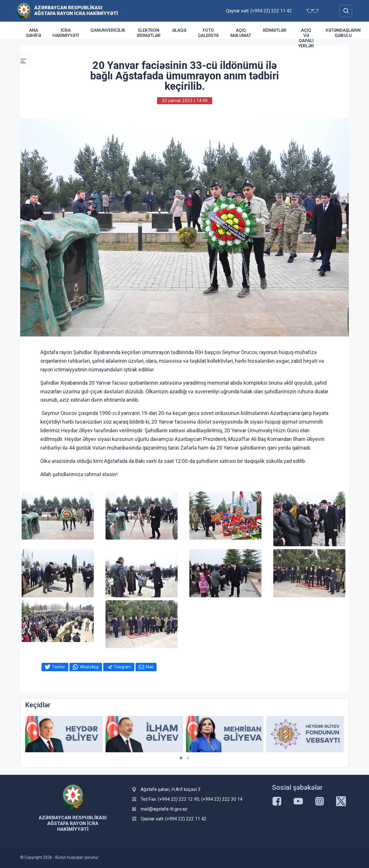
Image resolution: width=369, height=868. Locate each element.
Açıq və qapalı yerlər (306, 38)
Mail (150, 667)
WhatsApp (89, 667)
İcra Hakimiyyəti (66, 33)
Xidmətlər (275, 30)
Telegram (122, 667)
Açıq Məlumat (241, 33)
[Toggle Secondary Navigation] (23, 61)
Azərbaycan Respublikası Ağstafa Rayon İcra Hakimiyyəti (76, 10)
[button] (181, 758)
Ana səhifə (33, 33)
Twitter (59, 667)
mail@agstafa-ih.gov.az (164, 809)
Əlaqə (179, 30)
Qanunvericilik (108, 30)
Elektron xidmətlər (149, 33)
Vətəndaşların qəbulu (343, 33)
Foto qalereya (208, 33)
